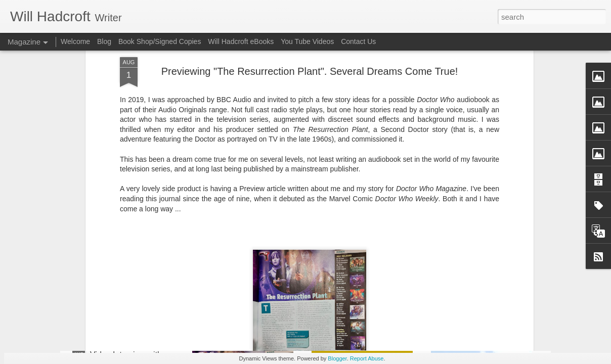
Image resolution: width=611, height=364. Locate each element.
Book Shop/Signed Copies (160, 41)
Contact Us (358, 41)
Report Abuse (367, 358)
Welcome (75, 41)
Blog (104, 41)
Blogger (337, 358)
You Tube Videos (307, 41)
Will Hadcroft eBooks (241, 41)
